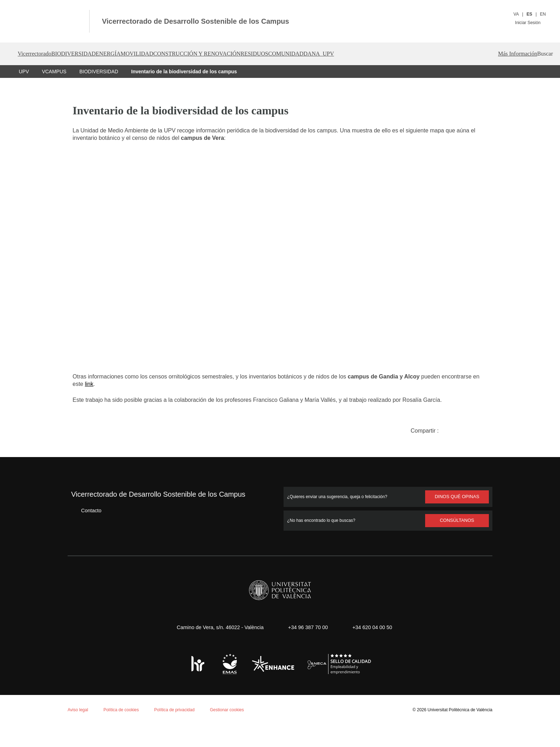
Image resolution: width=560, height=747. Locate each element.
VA (517, 14)
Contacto (86, 510)
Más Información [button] (491, 54)
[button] (533, 54)
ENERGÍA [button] (136, 54)
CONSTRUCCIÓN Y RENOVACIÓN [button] (247, 54)
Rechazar (73, 721)
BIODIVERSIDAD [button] (92, 54)
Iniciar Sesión (530, 22)
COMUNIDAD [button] (361, 54)
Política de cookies (45, 655)
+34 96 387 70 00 (307, 627)
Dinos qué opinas (457, 496)
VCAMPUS (54, 71)
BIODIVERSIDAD (97, 71)
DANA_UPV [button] (405, 54)
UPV (24, 71)
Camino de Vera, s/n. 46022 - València (217, 627)
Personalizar (118, 721)
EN (543, 14)
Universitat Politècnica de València (458, 709)
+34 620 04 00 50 (375, 627)
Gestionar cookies (233, 709)
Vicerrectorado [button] (39, 54)
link (132, 384)
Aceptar (35, 721)
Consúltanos (457, 520)
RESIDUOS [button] (318, 54)
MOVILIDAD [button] (175, 54)
